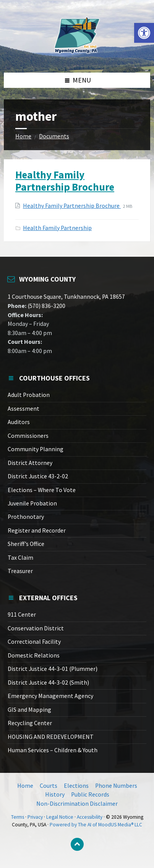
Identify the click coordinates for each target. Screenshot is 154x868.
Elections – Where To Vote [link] (42, 490)
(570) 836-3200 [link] (46, 306)
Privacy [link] (35, 817)
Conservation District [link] (36, 628)
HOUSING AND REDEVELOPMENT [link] (51, 737)
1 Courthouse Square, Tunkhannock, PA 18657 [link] (66, 297)
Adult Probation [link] (29, 395)
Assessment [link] (24, 409)
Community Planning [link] (36, 449)
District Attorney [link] (30, 463)
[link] (144, 33)
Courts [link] (49, 786)
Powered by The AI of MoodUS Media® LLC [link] (96, 825)
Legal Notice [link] (60, 817)
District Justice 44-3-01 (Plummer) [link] (53, 669)
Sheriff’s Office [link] (26, 544)
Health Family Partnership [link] (57, 228)
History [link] (55, 794)
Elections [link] (76, 786)
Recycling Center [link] (30, 723)
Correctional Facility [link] (34, 642)
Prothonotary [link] (26, 517)
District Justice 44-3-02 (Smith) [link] (48, 683)
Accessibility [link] (90, 817)
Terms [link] (18, 817)
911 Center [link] (22, 615)
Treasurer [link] (20, 571)
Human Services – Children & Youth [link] (53, 750)
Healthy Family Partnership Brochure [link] (65, 181)
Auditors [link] (19, 422)
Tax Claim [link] (20, 558)
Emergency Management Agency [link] (50, 696)
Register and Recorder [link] (37, 530)
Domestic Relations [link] (34, 655)
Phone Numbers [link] (116, 786)
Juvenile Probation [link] (32, 503)
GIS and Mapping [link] (29, 710)
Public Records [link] (90, 794)
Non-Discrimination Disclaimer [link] (77, 804)
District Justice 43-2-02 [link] (38, 476)
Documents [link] (54, 136)
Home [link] (23, 136)
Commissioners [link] (28, 436)
